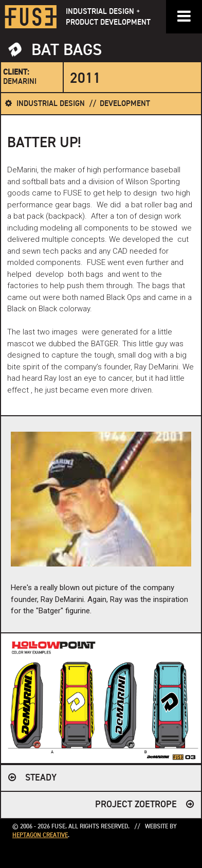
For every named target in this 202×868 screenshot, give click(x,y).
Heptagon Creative (40, 836)
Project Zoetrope (136, 805)
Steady (41, 778)
